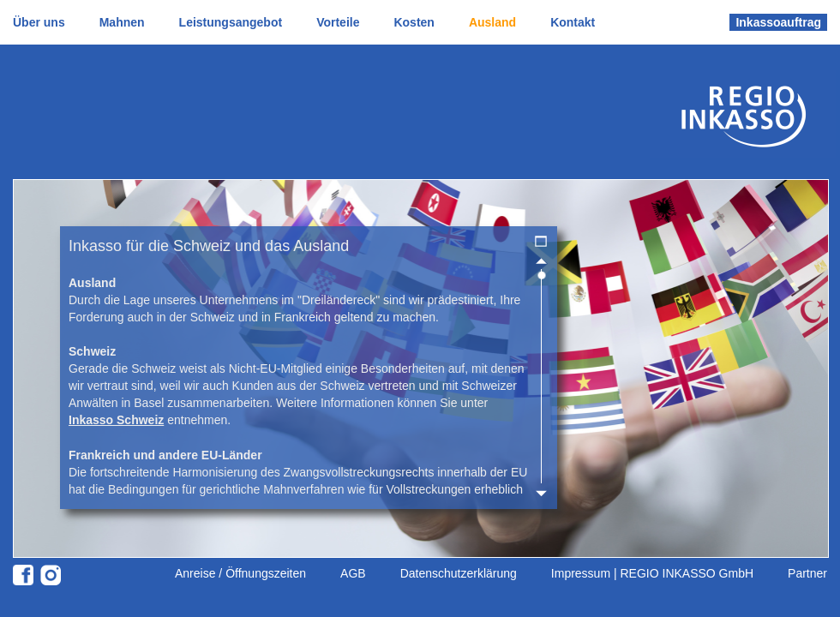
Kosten (414, 22)
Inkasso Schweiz (116, 420)
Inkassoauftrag (778, 22)
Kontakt (573, 22)
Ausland (492, 22)
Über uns (39, 22)
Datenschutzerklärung (459, 573)
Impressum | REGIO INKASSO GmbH (652, 573)
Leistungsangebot (231, 22)
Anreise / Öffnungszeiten (240, 573)
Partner (807, 573)
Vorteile (338, 22)
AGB (353, 573)
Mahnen (122, 22)
